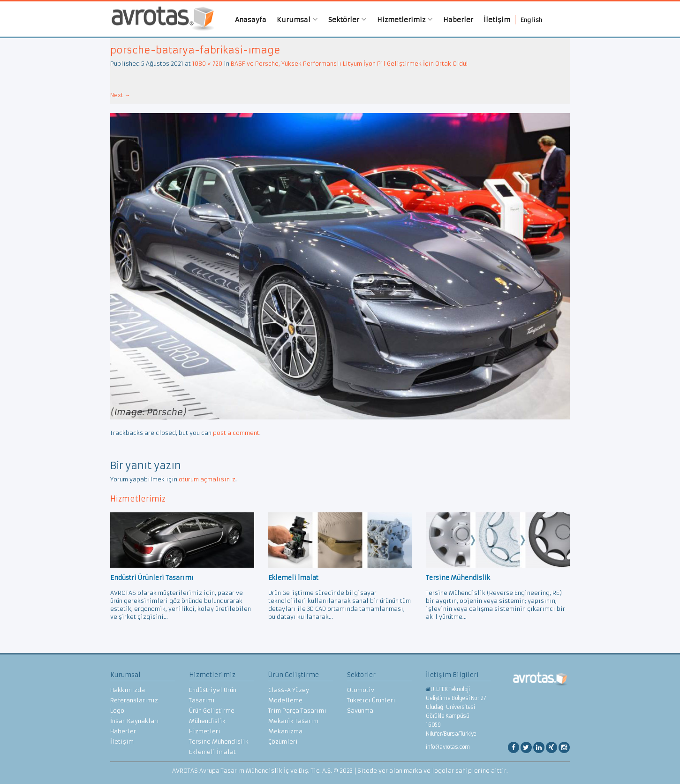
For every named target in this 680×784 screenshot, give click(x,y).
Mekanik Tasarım (293, 721)
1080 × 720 (207, 64)
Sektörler (348, 19)
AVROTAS (159, 19)
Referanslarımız (134, 700)
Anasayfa (251, 20)
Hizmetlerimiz (405, 19)
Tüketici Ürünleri (371, 700)
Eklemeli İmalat (212, 752)
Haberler (458, 20)
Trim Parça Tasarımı (297, 711)
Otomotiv (361, 690)
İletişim (497, 20)
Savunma (360, 711)
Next (120, 95)
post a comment (236, 433)
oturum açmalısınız (207, 479)
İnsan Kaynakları (135, 721)
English (531, 20)
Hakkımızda (128, 690)
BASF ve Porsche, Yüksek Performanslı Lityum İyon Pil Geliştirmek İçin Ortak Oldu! (349, 64)
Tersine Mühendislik (219, 742)
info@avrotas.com (448, 747)
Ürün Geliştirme (212, 711)
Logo (117, 711)
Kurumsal (297, 19)
